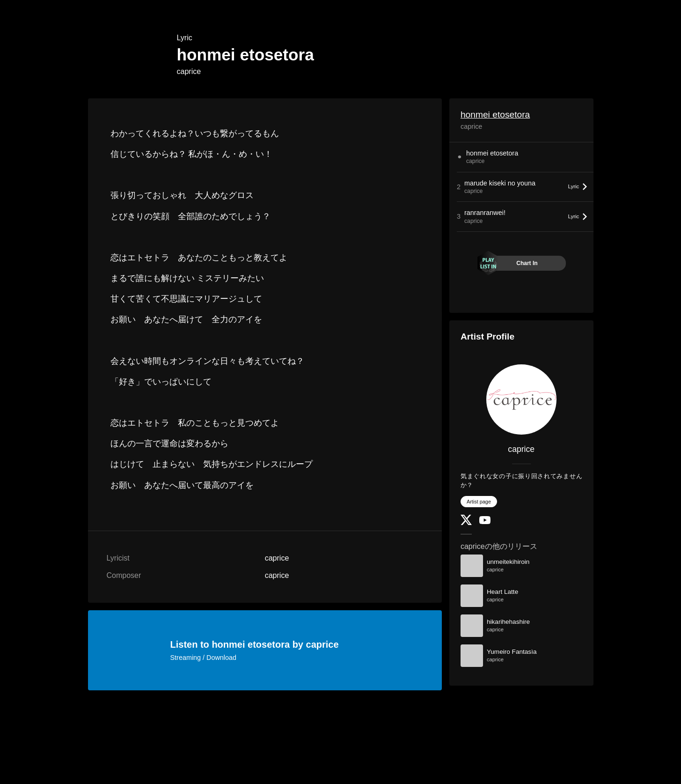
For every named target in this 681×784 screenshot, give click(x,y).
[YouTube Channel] (485, 522)
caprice (189, 71)
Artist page (479, 502)
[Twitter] (466, 523)
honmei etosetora (495, 115)
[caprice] (521, 399)
